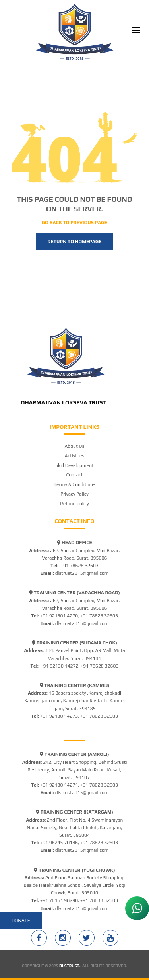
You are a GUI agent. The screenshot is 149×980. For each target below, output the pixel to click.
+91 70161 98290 (59, 900)
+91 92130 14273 (59, 716)
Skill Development (74, 465)
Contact (74, 475)
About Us (75, 446)
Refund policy (74, 504)
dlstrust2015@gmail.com (82, 573)
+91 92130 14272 (59, 666)
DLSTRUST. (70, 966)
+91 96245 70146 (59, 843)
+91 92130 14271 (59, 785)
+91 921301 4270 (59, 616)
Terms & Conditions (74, 484)
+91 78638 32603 (99, 900)
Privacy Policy (74, 494)
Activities (75, 456)
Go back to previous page (74, 223)
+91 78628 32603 (80, 566)
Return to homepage (74, 242)
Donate (21, 921)
